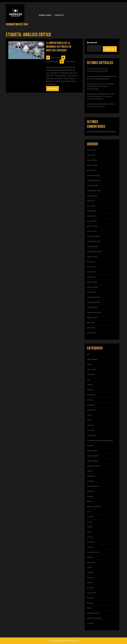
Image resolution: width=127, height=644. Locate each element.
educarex (91, 476)
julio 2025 (91, 201)
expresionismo (93, 486)
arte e (89, 364)
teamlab (91, 598)
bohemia (91, 405)
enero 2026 (92, 170)
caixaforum (92, 410)
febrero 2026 (92, 165)
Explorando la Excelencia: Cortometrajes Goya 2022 (98, 70)
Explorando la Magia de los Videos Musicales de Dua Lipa (101, 105)
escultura (91, 481)
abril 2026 (91, 155)
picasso (90, 578)
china (89, 415)
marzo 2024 (92, 282)
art (88, 354)
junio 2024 (91, 267)
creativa (90, 446)
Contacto (59, 15)
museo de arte (93, 552)
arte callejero (93, 359)
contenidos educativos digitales (100, 440)
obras (89, 567)
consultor (91, 430)
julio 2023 (91, 323)
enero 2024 (92, 292)
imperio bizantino (94, 506)
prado (90, 583)
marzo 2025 (92, 221)
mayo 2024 (92, 272)
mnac (89, 532)
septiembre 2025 (94, 191)
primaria (91, 588)
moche (90, 537)
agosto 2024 (92, 257)
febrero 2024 (92, 287)
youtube (90, 623)
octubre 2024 (93, 246)
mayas (90, 527)
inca (89, 512)
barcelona (91, 395)
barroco (90, 400)
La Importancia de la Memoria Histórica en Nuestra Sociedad (59, 47)
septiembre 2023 (94, 312)
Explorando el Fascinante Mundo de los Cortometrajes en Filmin (101, 78)
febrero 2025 (92, 226)
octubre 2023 (92, 307)
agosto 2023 (92, 318)
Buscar (110, 49)
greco (90, 501)
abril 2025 (91, 216)
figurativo (91, 491)
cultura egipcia (93, 456)
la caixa (90, 517)
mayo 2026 (92, 150)
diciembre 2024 (94, 236)
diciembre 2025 (93, 175)
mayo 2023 (92, 333)
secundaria (92, 593)
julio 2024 (91, 262)
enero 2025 (92, 231)
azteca (90, 385)
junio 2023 (91, 328)
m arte (90, 522)
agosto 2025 (92, 196)
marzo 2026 (92, 160)
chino (89, 420)
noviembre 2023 (94, 302)
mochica (91, 542)
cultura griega (93, 461)
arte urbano (92, 369)
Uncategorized (93, 613)
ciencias (90, 425)
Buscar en (92, 43)
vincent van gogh (94, 618)
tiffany (89, 608)
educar (90, 471)
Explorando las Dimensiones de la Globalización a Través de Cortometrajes (101, 86)
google (90, 496)
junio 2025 (91, 206)
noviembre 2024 (94, 241)
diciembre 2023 (93, 297)
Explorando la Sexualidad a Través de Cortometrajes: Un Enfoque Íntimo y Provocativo (101, 96)
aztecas (90, 390)
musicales (91, 562)
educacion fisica (94, 466)
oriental (90, 572)
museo (90, 547)
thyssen (90, 603)
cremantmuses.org (17, 24)
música (90, 557)
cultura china (92, 451)
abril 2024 (91, 277)
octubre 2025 (92, 186)
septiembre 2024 (94, 252)
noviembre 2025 (94, 180)
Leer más (53, 89)
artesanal (91, 375)
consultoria (92, 435)
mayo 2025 (92, 211)
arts (89, 380)
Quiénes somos (45, 15)
